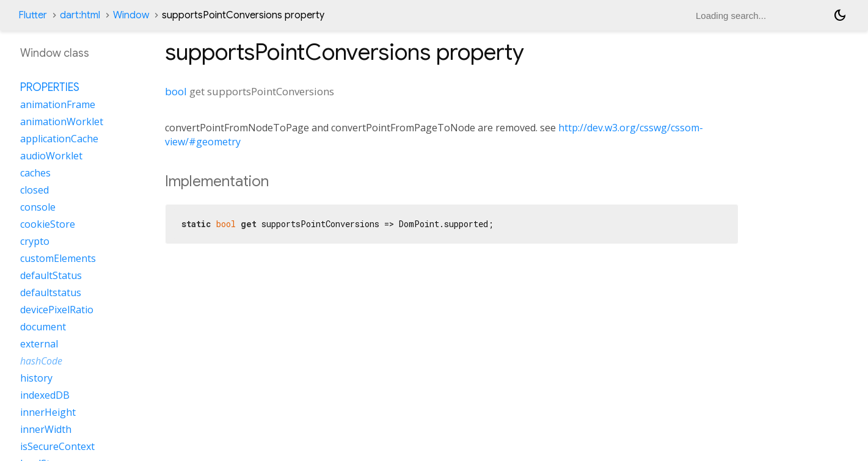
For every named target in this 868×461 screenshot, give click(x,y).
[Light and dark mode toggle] (840, 15)
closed (35, 190)
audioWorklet (51, 156)
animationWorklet (62, 122)
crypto (35, 241)
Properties (50, 87)
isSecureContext (57, 446)
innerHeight (48, 412)
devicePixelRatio (57, 310)
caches (35, 173)
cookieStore (48, 224)
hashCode (41, 361)
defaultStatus (51, 275)
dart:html (80, 15)
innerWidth (46, 429)
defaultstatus (51, 292)
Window (131, 15)
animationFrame (58, 104)
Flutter (33, 15)
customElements (58, 258)
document (43, 327)
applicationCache (59, 139)
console (38, 207)
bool (176, 91)
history (36, 378)
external (39, 344)
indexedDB (45, 395)
